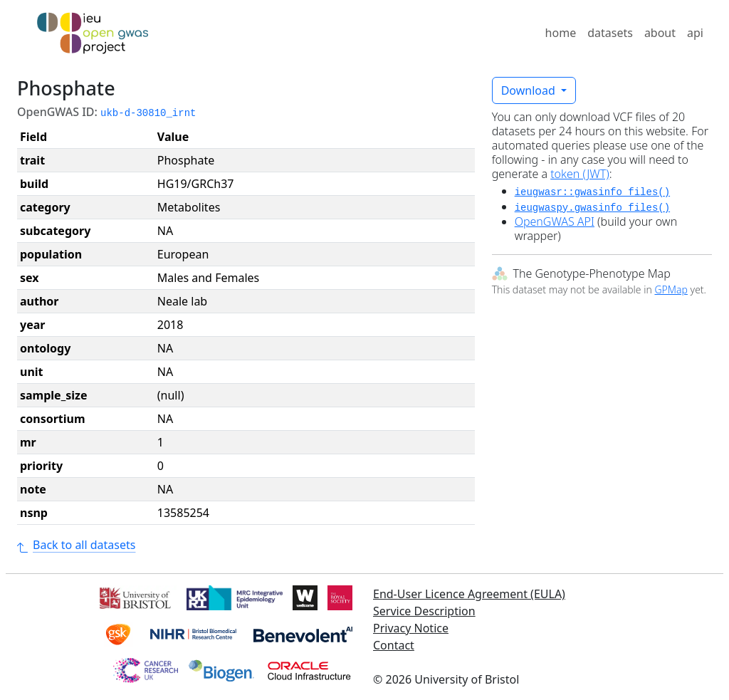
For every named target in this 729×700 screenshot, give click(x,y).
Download (530, 90)
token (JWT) (580, 174)
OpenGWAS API (555, 221)
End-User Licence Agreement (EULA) (469, 594)
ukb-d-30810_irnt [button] (148, 113)
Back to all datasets (76, 545)
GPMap (671, 289)
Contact (394, 645)
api (695, 33)
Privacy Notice (411, 628)
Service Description (424, 611)
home (561, 33)
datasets (610, 33)
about (660, 33)
